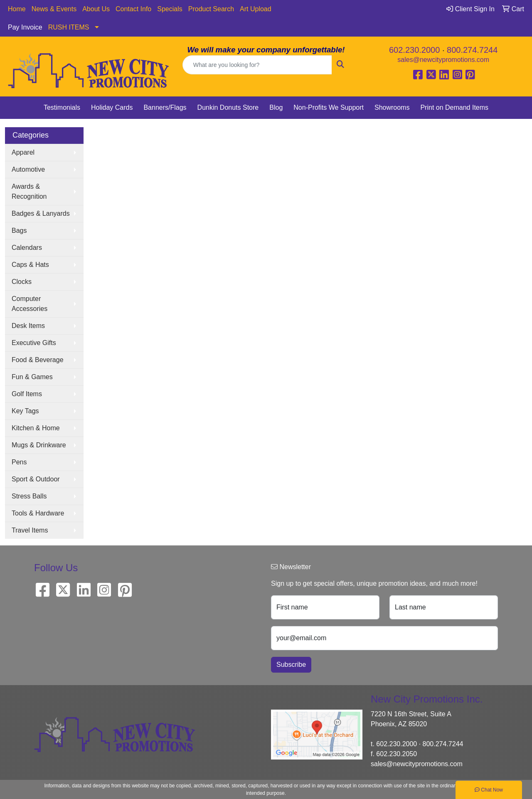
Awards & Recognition (29, 191)
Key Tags (25, 411)
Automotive (28, 169)
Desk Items (28, 326)
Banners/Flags (165, 107)
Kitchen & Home (36, 428)
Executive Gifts (34, 343)
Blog (276, 107)
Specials (170, 9)
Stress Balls (29, 496)
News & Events (54, 9)
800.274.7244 (472, 50)
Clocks (22, 282)
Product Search (211, 9)
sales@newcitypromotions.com (443, 60)
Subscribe (291, 665)
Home (17, 9)
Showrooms (392, 107)
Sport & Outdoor (36, 479)
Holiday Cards (112, 107)
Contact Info (133, 9)
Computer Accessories (30, 304)
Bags (19, 231)
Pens (19, 462)
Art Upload (256, 9)
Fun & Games (32, 377)
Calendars (27, 248)
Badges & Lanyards (41, 213)
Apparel (23, 152)
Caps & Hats (30, 265)
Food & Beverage (38, 360)
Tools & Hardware (38, 513)
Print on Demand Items (454, 107)
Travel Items (30, 530)
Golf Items (27, 394)
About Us (96, 9)
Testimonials (62, 107)
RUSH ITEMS (69, 27)
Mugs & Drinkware (39, 445)
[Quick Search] (257, 65)
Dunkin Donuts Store (228, 107)
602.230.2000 (414, 50)
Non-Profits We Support (329, 107)
